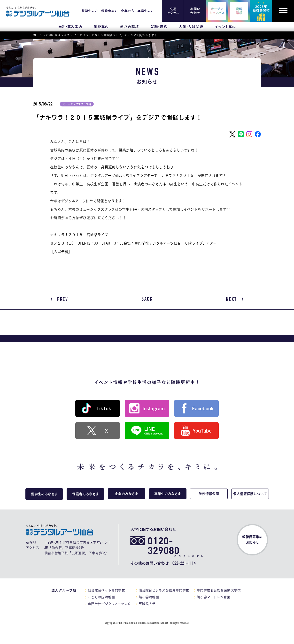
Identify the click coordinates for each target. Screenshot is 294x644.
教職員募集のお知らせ (252, 540)
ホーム (38, 35)
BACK (147, 300)
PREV (60, 300)
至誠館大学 (147, 604)
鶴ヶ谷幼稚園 (149, 597)
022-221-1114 (184, 563)
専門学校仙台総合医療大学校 (219, 590)
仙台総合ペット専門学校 (106, 590)
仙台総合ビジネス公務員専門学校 (164, 590)
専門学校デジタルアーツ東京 (109, 604)
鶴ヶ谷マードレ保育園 (213, 597)
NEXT (235, 300)
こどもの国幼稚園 (101, 597)
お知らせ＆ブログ (58, 35)
